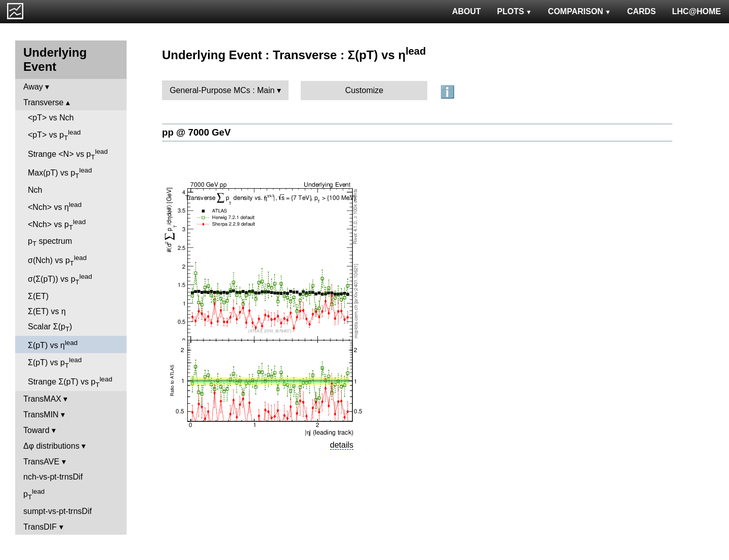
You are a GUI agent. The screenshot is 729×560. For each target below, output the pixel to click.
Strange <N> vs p (68, 154)
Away (33, 87)
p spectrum (50, 242)
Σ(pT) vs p (55, 363)
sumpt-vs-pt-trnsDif (57, 511)
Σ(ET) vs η (47, 311)
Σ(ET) (38, 296)
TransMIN (41, 415)
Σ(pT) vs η (53, 344)
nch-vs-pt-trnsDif (53, 477)
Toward (36, 430)
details (342, 445)
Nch (35, 190)
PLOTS (515, 11)
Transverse (43, 102)
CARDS (642, 11)
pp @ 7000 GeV (196, 132)
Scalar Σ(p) (50, 328)
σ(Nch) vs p (57, 261)
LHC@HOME (697, 11)
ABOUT (467, 11)
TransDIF (40, 527)
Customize (364, 90)
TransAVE (41, 462)
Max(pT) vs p (60, 173)
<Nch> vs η (55, 206)
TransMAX (42, 399)
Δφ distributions (51, 446)
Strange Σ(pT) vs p (70, 382)
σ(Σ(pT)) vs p (60, 279)
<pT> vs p (54, 135)
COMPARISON (579, 11)
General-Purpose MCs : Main (222, 90)
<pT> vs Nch (51, 118)
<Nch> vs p (57, 225)
